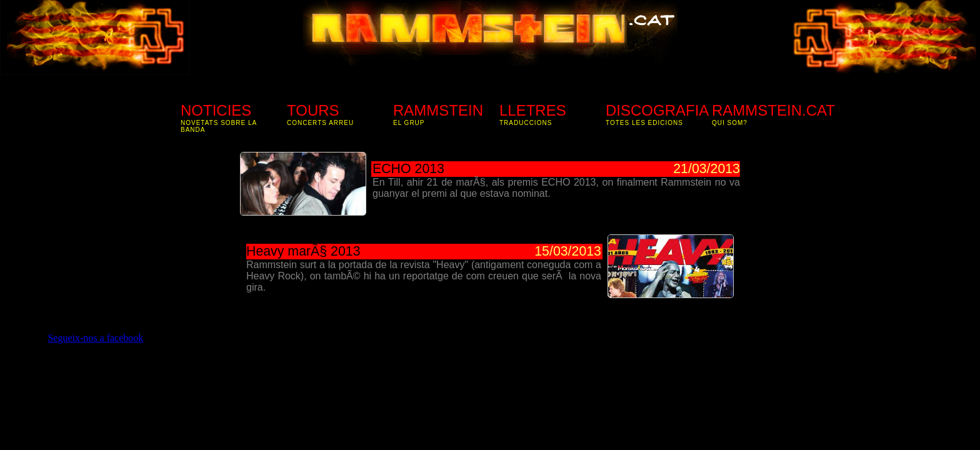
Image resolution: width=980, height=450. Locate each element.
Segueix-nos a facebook (95, 338)
